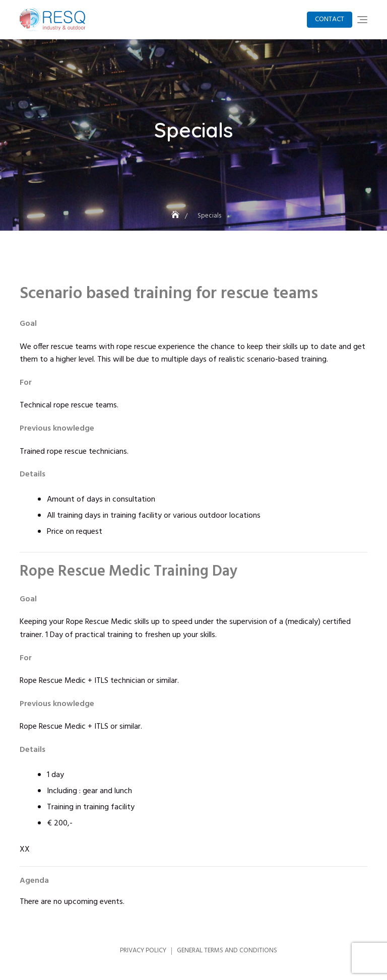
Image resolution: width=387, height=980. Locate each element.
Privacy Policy (143, 951)
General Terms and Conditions (227, 951)
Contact (330, 19)
